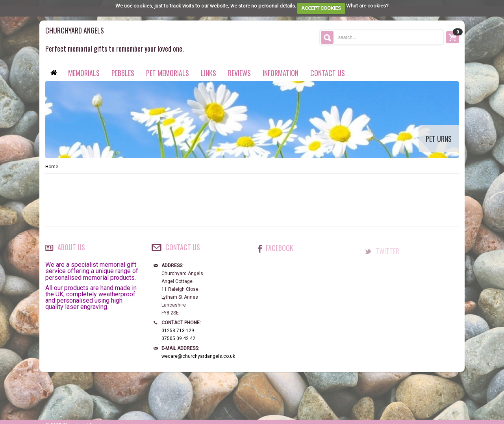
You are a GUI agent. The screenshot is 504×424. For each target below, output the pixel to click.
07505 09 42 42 (178, 338)
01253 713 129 (178, 331)
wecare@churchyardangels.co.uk (198, 356)
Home (52, 167)
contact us (328, 73)
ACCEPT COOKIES (321, 8)
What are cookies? (367, 6)
